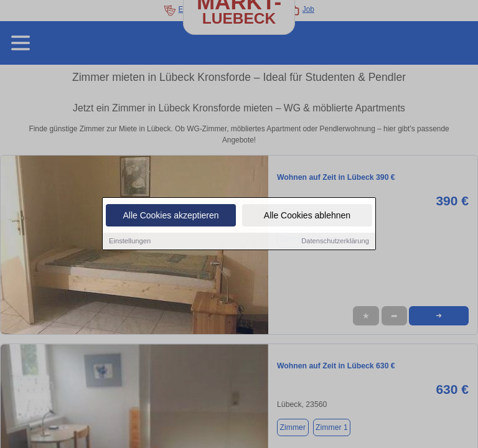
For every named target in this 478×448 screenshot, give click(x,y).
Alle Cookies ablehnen (307, 217)
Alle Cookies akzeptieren (171, 217)
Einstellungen (130, 242)
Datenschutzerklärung (335, 242)
